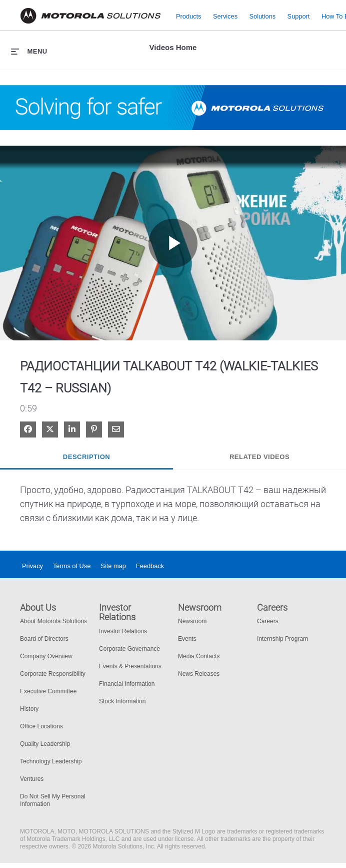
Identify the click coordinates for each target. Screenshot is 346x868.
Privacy (32, 566)
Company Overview (46, 656)
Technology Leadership (51, 761)
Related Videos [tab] (259, 457)
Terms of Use (72, 566)
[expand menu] (29, 51)
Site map (113, 566)
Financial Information (127, 684)
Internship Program (282, 639)
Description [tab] (86, 457)
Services (225, 16)
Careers (268, 621)
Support (299, 16)
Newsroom (192, 621)
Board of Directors (44, 639)
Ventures (32, 779)
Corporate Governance (129, 649)
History (29, 709)
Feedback (150, 566)
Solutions (263, 16)
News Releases (199, 674)
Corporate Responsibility (53, 674)
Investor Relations (123, 631)
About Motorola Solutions (53, 621)
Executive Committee (48, 691)
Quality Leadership (45, 744)
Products (189, 16)
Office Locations (41, 726)
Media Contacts (199, 656)
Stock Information (122, 701)
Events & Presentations (130, 666)
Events (187, 639)
